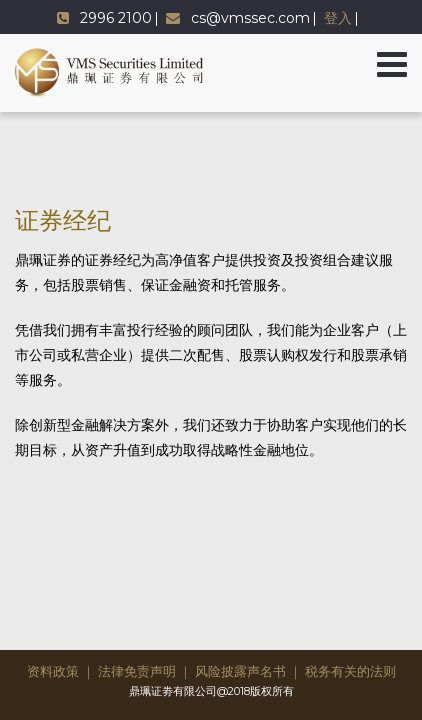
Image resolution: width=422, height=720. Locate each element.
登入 (338, 18)
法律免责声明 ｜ (145, 671)
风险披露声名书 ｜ (248, 671)
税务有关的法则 (350, 671)
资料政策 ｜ (61, 671)
